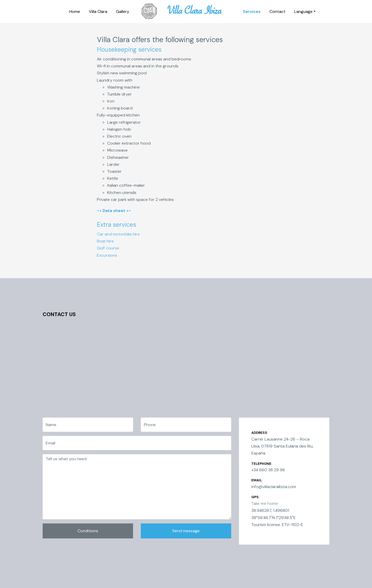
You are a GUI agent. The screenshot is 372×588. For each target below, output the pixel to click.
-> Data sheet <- (114, 211)
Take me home (265, 503)
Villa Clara (98, 11)
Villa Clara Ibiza (194, 13)
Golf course (108, 248)
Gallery (123, 11)
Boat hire (105, 241)
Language (303, 11)
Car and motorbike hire (118, 234)
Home (75, 11)
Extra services (117, 225)
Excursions (107, 255)
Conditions (88, 531)
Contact (277, 11)
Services (252, 11)
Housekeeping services (129, 49)
